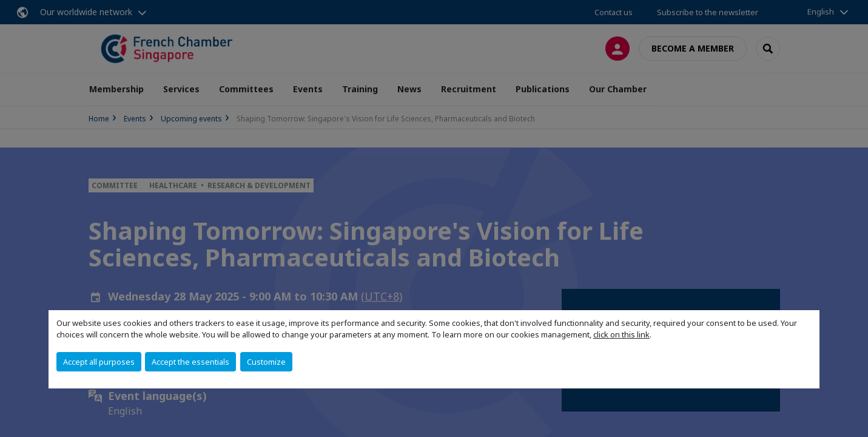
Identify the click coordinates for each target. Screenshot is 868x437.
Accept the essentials (190, 362)
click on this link (621, 334)
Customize (266, 362)
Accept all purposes (99, 362)
